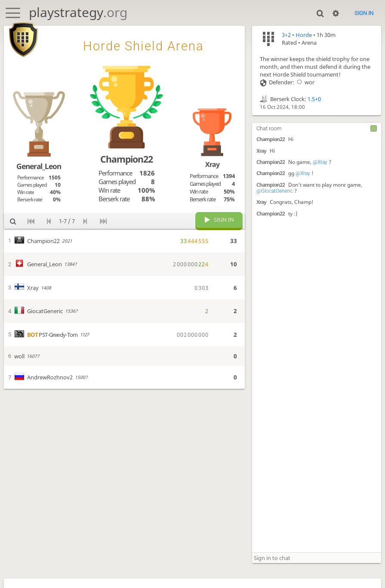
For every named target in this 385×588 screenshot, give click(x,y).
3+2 (286, 35)
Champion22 (271, 139)
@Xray (320, 162)
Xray (261, 151)
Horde (304, 35)
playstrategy (78, 12)
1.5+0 (314, 99)
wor (304, 82)
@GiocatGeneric (275, 191)
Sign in (364, 13)
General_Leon (39, 166)
